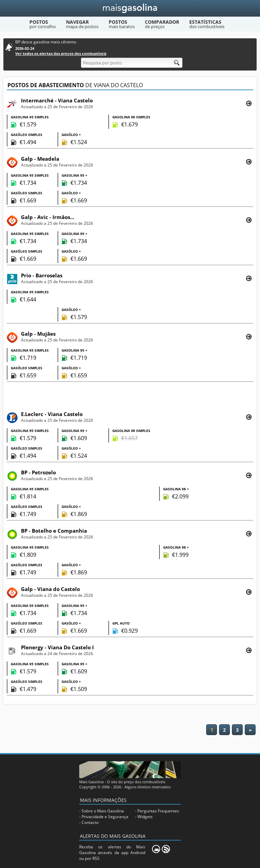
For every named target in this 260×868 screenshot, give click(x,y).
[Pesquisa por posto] (132, 63)
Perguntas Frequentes (158, 811)
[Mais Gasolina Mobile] (156, 849)
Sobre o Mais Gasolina (103, 811)
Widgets (145, 817)
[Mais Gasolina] (130, 8)
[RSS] (166, 849)
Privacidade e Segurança (105, 817)
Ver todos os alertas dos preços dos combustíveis (61, 53)
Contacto (90, 822)
